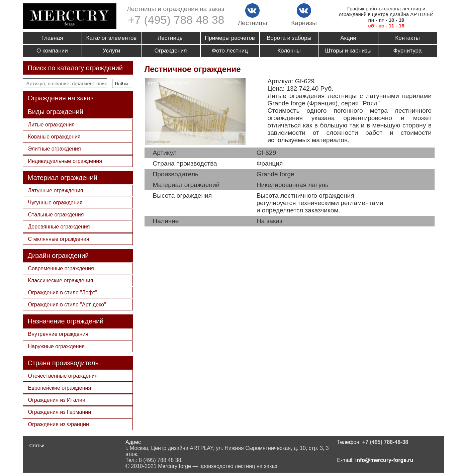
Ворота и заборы (289, 38)
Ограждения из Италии (57, 400)
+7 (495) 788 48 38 (176, 20)
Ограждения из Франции (59, 424)
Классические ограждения (61, 280)
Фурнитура (408, 51)
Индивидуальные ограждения (65, 161)
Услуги (111, 51)
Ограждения (170, 51)
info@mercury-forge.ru (384, 460)
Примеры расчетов (230, 38)
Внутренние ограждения (58, 334)
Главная (52, 38)
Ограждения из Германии (60, 412)
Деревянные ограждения (59, 227)
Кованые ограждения (54, 137)
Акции (348, 38)
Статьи (37, 446)
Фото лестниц (230, 51)
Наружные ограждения (57, 346)
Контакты (407, 38)
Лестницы (171, 38)
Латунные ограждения (56, 191)
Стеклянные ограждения (59, 239)
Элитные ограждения (55, 149)
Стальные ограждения (56, 215)
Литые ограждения (52, 125)
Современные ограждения (61, 268)
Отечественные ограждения (63, 376)
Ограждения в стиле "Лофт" (63, 293)
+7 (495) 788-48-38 (385, 442)
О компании (52, 51)
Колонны (289, 51)
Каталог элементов (112, 38)
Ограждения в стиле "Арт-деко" (67, 305)
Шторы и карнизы (348, 51)
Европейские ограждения (60, 388)
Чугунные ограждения (55, 203)
